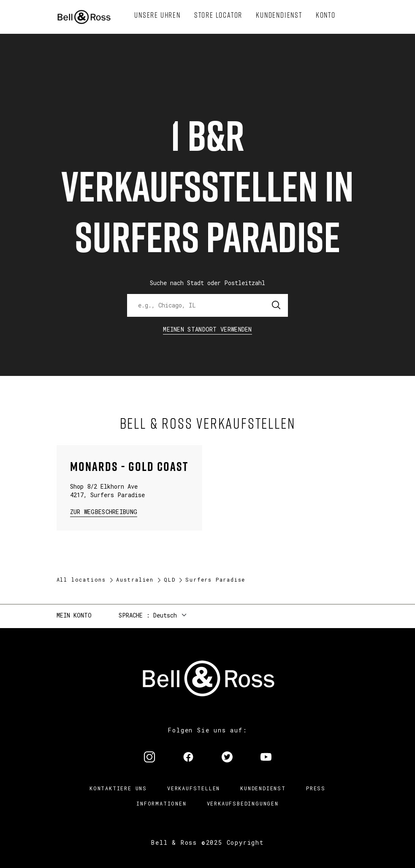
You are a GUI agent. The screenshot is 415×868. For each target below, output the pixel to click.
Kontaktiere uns (118, 788)
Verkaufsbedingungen (243, 803)
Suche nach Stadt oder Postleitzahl (207, 283)
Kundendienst (263, 788)
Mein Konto (74, 615)
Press (316, 788)
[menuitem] (157, 15)
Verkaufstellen (194, 788)
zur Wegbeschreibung (104, 511)
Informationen (161, 803)
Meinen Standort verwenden (207, 329)
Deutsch (165, 615)
